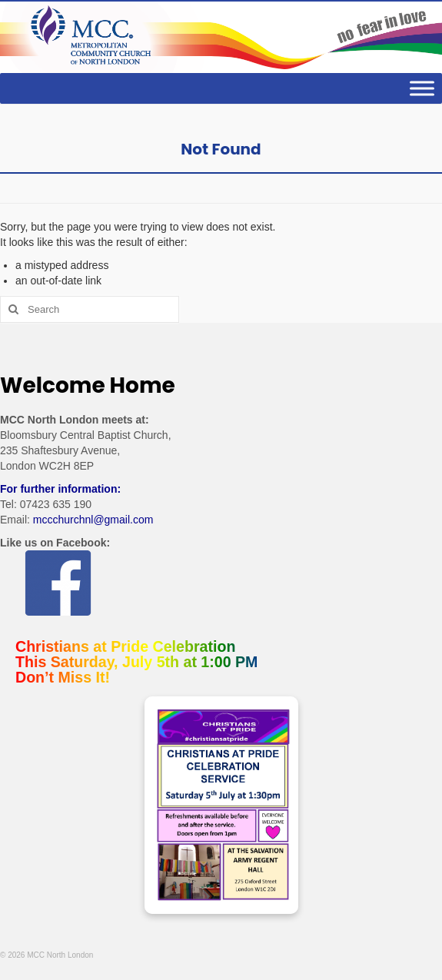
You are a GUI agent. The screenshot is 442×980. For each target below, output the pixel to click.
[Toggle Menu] (422, 89)
